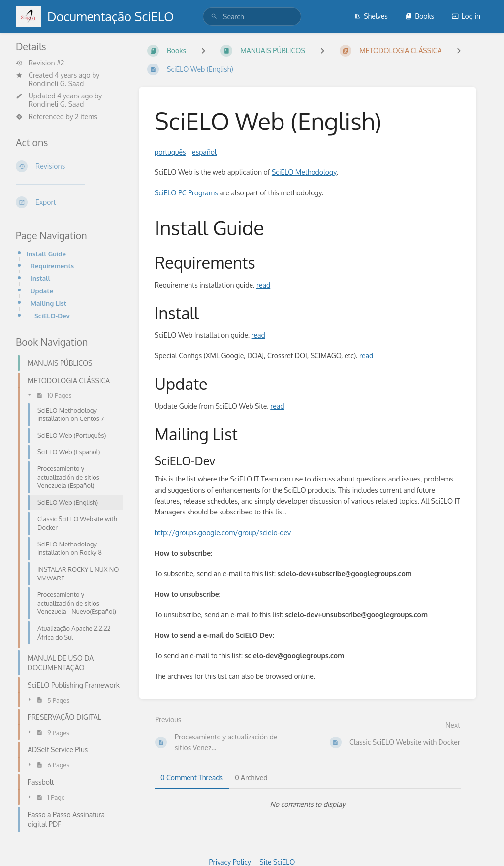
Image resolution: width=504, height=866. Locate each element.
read (263, 285)
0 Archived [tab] (251, 778)
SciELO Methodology (304, 172)
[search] (252, 16)
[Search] (214, 16)
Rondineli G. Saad (56, 83)
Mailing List (48, 303)
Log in (466, 16)
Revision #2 (40, 63)
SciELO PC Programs (186, 193)
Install (40, 278)
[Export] (69, 202)
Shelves (371, 16)
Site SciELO (277, 862)
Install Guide (46, 253)
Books (420, 16)
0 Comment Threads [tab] (192, 778)
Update (42, 291)
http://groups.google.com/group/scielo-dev (223, 532)
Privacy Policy (230, 862)
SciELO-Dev (52, 315)
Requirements (52, 266)
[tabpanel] (308, 804)
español (204, 152)
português (170, 152)
